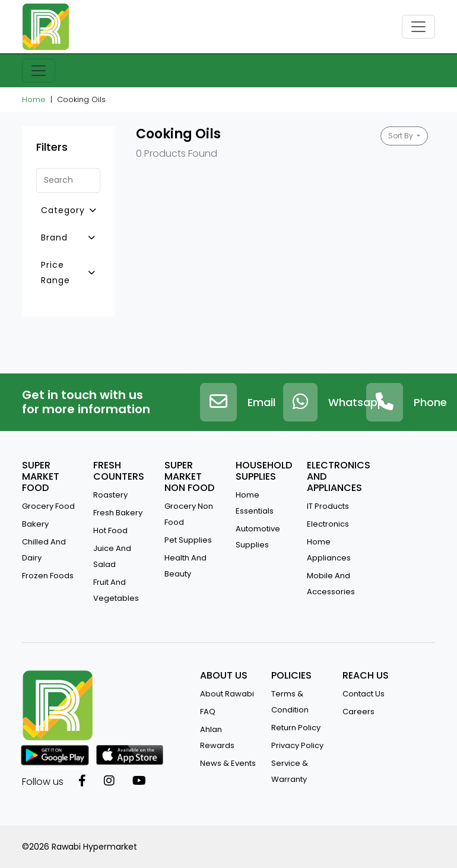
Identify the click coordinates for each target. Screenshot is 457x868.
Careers (358, 712)
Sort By (402, 136)
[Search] (68, 180)
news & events (228, 763)
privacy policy (297, 745)
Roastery (110, 495)
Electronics (328, 524)
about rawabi (227, 694)
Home (34, 99)
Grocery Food (48, 506)
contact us (364, 694)
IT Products (328, 506)
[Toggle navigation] (418, 27)
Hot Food (110, 530)
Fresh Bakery (118, 513)
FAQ (208, 712)
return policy (296, 728)
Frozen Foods (48, 576)
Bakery (35, 524)
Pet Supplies (188, 540)
